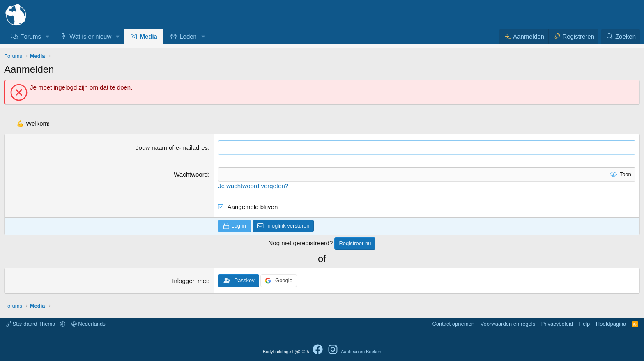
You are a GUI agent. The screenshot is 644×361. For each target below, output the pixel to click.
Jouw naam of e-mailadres (172, 148)
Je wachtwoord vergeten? (253, 186)
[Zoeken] (621, 36)
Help (585, 324)
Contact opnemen (453, 324)
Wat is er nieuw (90, 36)
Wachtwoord (191, 174)
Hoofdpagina (611, 324)
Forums (31, 36)
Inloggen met (190, 281)
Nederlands (89, 324)
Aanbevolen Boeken (361, 352)
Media (148, 36)
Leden (188, 36)
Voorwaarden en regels (508, 324)
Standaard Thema (31, 324)
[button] (48, 36)
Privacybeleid (557, 324)
